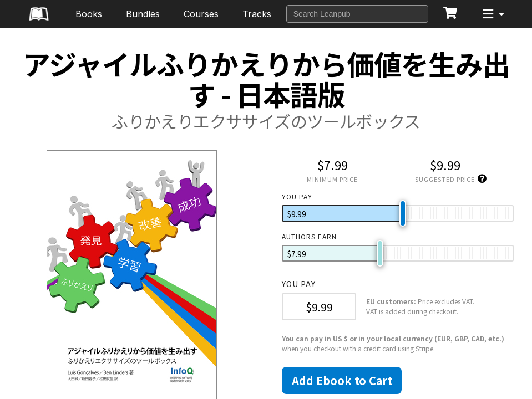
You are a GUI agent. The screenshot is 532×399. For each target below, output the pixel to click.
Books (89, 14)
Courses (201, 14)
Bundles (143, 14)
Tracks (257, 14)
